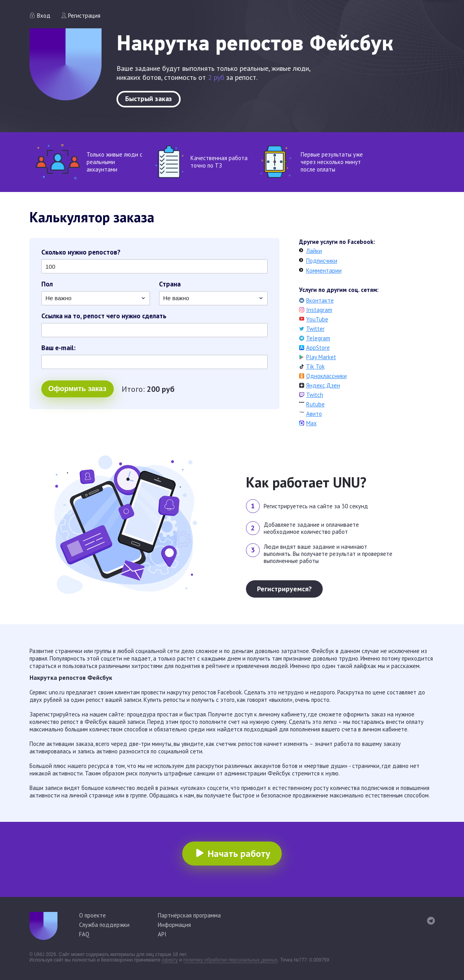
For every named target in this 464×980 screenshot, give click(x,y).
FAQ (84, 934)
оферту (170, 960)
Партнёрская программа (189, 915)
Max (311, 423)
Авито (314, 414)
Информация (174, 925)
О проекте (92, 915)
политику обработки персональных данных (231, 960)
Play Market (321, 357)
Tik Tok (315, 366)
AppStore (318, 348)
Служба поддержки (104, 925)
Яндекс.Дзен (323, 385)
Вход (44, 16)
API (162, 934)
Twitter (315, 329)
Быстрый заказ (149, 99)
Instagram (319, 310)
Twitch (315, 395)
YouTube (317, 319)
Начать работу (239, 854)
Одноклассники (326, 376)
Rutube (315, 404)
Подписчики (322, 261)
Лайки (314, 251)
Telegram (318, 338)
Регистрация (84, 16)
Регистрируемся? (284, 589)
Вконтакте (320, 300)
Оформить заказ (77, 389)
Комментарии (324, 270)
